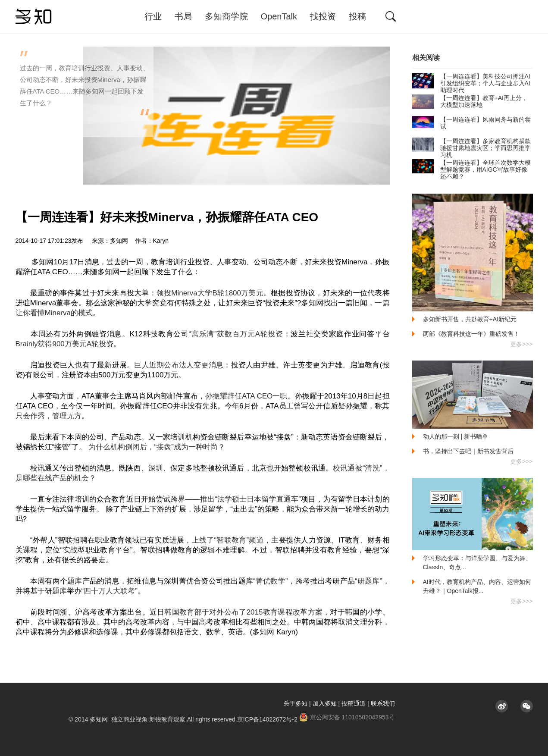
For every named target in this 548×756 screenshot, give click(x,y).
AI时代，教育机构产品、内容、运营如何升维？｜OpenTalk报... (477, 586)
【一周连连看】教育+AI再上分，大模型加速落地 (470, 101)
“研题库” (368, 581)
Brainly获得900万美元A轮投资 (65, 344)
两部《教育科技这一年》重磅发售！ (471, 334)
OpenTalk (279, 16)
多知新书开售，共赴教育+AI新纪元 (470, 319)
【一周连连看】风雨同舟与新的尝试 (471, 123)
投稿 (357, 16)
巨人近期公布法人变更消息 (179, 365)
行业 (153, 16)
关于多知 (295, 703)
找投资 (323, 16)
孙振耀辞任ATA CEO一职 (246, 396)
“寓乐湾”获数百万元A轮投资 (236, 334)
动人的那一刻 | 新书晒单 (456, 436)
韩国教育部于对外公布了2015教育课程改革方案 (243, 612)
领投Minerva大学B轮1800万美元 (210, 293)
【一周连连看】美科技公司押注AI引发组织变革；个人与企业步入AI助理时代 (471, 83)
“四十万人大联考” (110, 591)
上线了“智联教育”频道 (228, 540)
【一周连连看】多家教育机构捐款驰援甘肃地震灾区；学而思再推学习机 (471, 148)
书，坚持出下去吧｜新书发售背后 (468, 451)
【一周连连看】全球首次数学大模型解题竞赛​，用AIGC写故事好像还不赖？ (471, 169)
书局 (183, 16)
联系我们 (383, 703)
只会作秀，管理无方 (49, 416)
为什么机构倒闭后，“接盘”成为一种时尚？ (157, 447)
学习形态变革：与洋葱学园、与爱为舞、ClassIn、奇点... (477, 563)
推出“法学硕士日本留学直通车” (251, 499)
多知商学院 (226, 16)
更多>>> (521, 344)
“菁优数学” (271, 581)
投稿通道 (354, 703)
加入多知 (325, 703)
